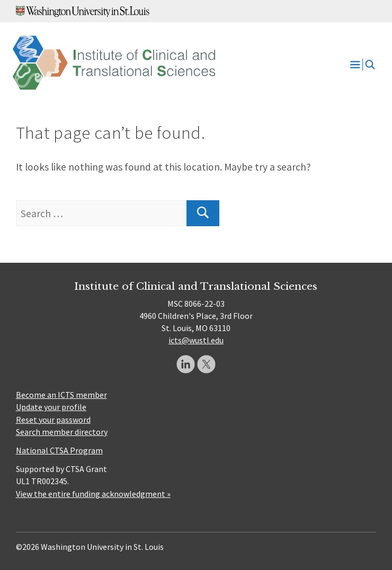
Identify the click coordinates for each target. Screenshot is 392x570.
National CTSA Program (59, 450)
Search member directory (62, 432)
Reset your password (53, 420)
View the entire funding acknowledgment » (93, 494)
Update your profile (51, 407)
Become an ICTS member (61, 395)
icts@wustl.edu (196, 340)
